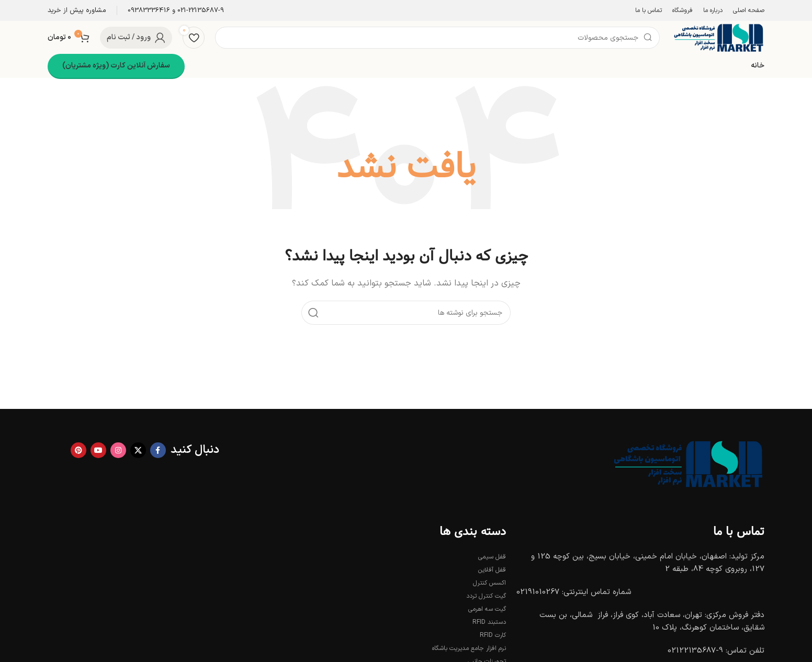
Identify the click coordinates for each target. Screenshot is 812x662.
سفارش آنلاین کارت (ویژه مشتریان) (116, 66)
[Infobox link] (176, 11)
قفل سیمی (492, 557)
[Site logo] (717, 37)
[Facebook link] (158, 450)
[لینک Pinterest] (78, 450)
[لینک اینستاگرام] (118, 450)
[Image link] (686, 464)
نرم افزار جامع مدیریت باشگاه (469, 648)
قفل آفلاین (492, 570)
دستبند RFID (489, 622)
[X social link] (138, 450)
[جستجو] (437, 38)
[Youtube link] (98, 450)
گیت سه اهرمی (487, 609)
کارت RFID (493, 635)
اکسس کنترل (489, 583)
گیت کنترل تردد (486, 596)
